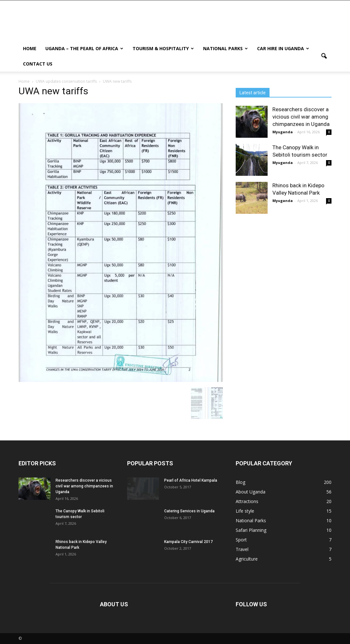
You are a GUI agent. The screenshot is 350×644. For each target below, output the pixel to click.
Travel (242, 549)
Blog (240, 482)
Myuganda (283, 132)
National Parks (225, 48)
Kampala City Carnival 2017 (188, 542)
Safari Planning (251, 530)
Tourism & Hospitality (163, 48)
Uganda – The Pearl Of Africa (84, 48)
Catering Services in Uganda (189, 511)
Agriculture (247, 559)
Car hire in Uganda (283, 48)
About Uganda (251, 492)
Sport (241, 540)
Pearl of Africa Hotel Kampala (191, 480)
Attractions (247, 501)
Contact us (38, 64)
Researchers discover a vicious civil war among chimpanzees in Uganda (301, 117)
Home (30, 48)
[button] (324, 56)
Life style (245, 511)
